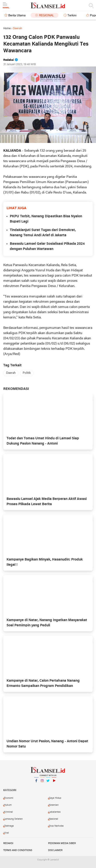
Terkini (72, 16)
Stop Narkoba (56, 826)
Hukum (8, 805)
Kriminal (8, 812)
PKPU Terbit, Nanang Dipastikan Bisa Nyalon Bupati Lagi (46, 219)
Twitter (48, 782)
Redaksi (8, 843)
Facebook (36, 782)
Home (7, 28)
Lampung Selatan (13, 819)
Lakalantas (55, 812)
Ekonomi (9, 798)
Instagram (42, 782)
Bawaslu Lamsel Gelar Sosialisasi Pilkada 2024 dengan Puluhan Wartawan (47, 246)
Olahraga (9, 826)
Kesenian (54, 805)
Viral (6, 833)
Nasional (53, 819)
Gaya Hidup (55, 798)
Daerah (11, 373)
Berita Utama (17, 16)
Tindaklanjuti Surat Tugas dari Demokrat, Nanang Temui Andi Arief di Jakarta (43, 233)
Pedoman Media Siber (62, 843)
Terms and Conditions (18, 850)
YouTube (54, 782)
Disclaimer (55, 850)
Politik (27, 373)
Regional (46, 16)
